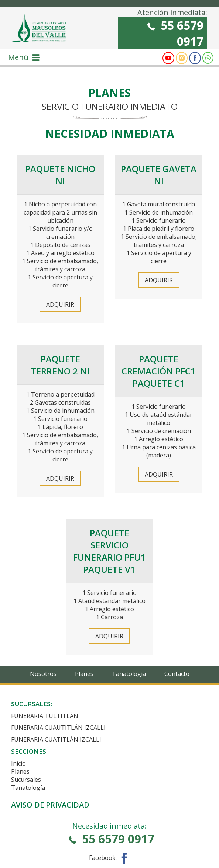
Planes (84, 674)
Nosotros (43, 674)
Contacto (177, 674)
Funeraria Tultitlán (45, 716)
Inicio (18, 763)
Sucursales (26, 780)
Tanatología (129, 674)
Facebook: (109, 858)
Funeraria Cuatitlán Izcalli (56, 739)
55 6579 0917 (175, 33)
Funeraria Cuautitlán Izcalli (58, 728)
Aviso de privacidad (50, 805)
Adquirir (60, 304)
